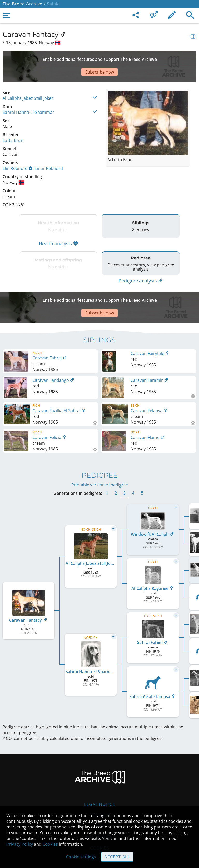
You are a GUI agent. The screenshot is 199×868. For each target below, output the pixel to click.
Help (100, 795)
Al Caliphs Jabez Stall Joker (28, 80)
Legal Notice (100, 773)
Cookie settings (81, 857)
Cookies (50, 844)
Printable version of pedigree (100, 454)
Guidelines (100, 806)
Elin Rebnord (18, 150)
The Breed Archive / (24, 4)
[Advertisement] (99, 57)
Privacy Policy (20, 844)
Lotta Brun (13, 122)
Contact (100, 784)
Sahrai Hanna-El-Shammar (28, 94)
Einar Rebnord (49, 150)
